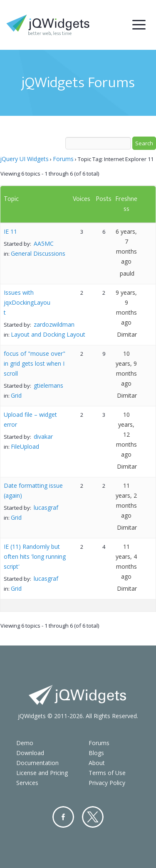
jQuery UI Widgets (24, 159)
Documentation (37, 763)
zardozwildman (54, 324)
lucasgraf (46, 507)
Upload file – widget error (30, 419)
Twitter (93, 817)
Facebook (63, 817)
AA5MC (44, 243)
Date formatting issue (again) (33, 490)
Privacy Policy (107, 783)
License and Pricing (42, 773)
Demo (25, 743)
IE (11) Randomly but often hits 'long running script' (35, 556)
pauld (127, 273)
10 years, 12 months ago (126, 434)
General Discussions (38, 253)
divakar (43, 436)
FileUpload (25, 446)
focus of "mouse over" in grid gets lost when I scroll (35, 363)
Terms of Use (107, 773)
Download (30, 753)
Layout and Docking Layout (48, 334)
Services (27, 783)
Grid (16, 395)
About (97, 763)
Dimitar (127, 334)
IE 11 (10, 231)
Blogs (96, 753)
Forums (63, 159)
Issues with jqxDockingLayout (27, 302)
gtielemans (48, 385)
